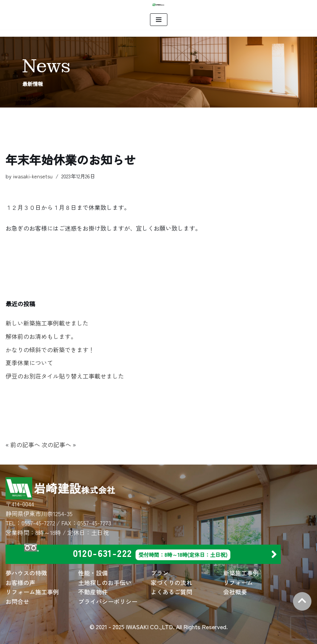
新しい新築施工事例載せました (47, 323)
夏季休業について (29, 363)
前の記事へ (25, 445)
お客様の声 (20, 582)
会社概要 (235, 592)
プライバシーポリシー (108, 601)
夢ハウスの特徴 (26, 573)
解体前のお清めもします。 (41, 336)
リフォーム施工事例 (32, 592)
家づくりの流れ (171, 582)
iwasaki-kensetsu (33, 176)
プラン (160, 573)
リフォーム (238, 582)
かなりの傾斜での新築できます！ (50, 350)
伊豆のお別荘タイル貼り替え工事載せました (65, 376)
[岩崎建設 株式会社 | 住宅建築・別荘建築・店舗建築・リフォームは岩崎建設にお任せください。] (158, 5)
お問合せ (17, 601)
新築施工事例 (241, 573)
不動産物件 (93, 592)
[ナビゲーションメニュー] (159, 20)
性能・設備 (93, 573)
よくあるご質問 (171, 592)
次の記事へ (56, 445)
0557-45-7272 (38, 523)
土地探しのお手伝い (105, 582)
